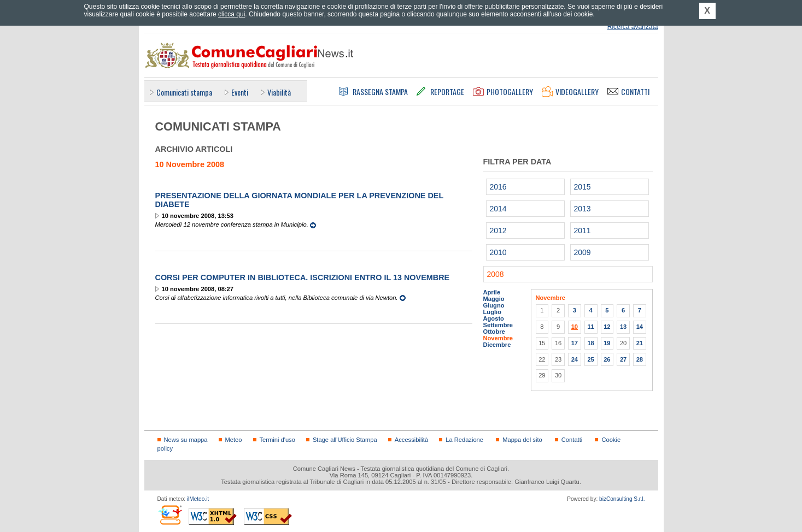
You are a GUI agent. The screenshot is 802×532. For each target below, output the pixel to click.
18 (590, 343)
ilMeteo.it (198, 499)
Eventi (240, 92)
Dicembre (497, 345)
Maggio (494, 299)
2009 (583, 252)
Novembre (498, 338)
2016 (498, 187)
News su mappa (186, 440)
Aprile (492, 292)
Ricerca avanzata (633, 27)
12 (607, 327)
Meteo (234, 440)
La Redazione (464, 440)
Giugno (494, 305)
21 (640, 343)
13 (623, 327)
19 (607, 343)
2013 (583, 209)
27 (623, 359)
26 (607, 359)
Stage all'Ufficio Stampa (345, 440)
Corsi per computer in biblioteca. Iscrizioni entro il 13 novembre (303, 277)
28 (640, 359)
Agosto (494, 318)
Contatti (572, 440)
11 (590, 327)
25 (590, 359)
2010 (498, 252)
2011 (583, 230)
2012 (498, 230)
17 (575, 343)
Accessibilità (411, 440)
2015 (583, 187)
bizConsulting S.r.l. (622, 499)
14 (640, 327)
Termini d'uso (277, 440)
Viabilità (279, 92)
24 (575, 359)
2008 (496, 274)
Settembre (498, 325)
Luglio (492, 312)
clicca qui (232, 14)
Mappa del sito (522, 440)
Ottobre (494, 332)
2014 (498, 209)
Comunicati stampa (184, 92)
